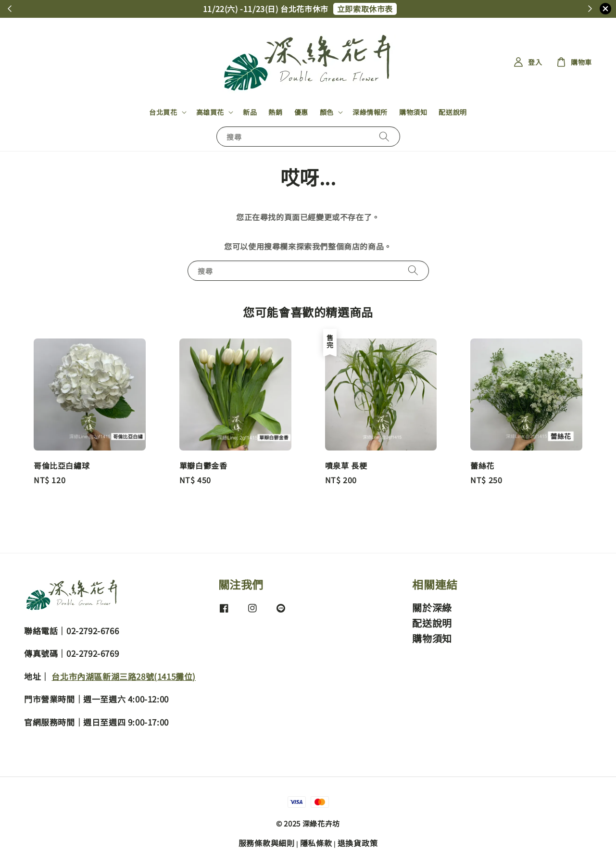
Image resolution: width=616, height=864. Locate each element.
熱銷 (275, 112)
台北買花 (163, 112)
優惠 (301, 112)
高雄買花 (210, 112)
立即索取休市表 (365, 9)
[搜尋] (384, 136)
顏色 (327, 112)
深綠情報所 (370, 112)
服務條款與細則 (267, 843)
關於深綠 (432, 608)
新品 (250, 112)
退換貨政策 (358, 843)
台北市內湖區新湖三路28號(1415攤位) (124, 676)
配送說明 (453, 112)
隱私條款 (316, 843)
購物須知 (413, 112)
